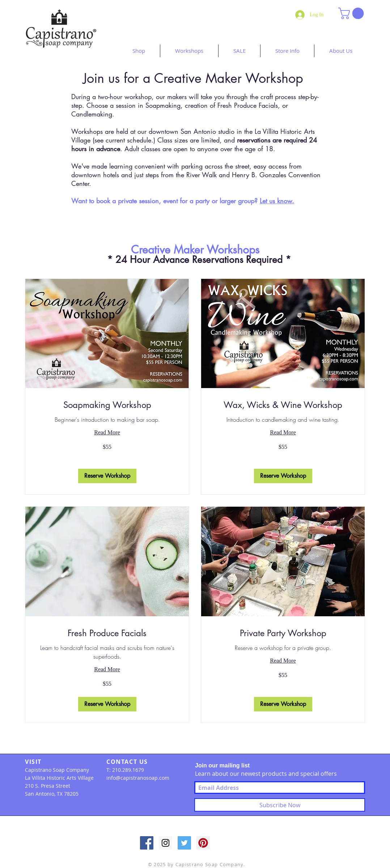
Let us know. (277, 201)
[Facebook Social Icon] (147, 843)
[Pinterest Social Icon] (203, 843)
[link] (107, 405)
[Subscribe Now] (280, 805)
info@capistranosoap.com (138, 778)
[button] (352, 13)
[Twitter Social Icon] (184, 843)
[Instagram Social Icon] (166, 843)
